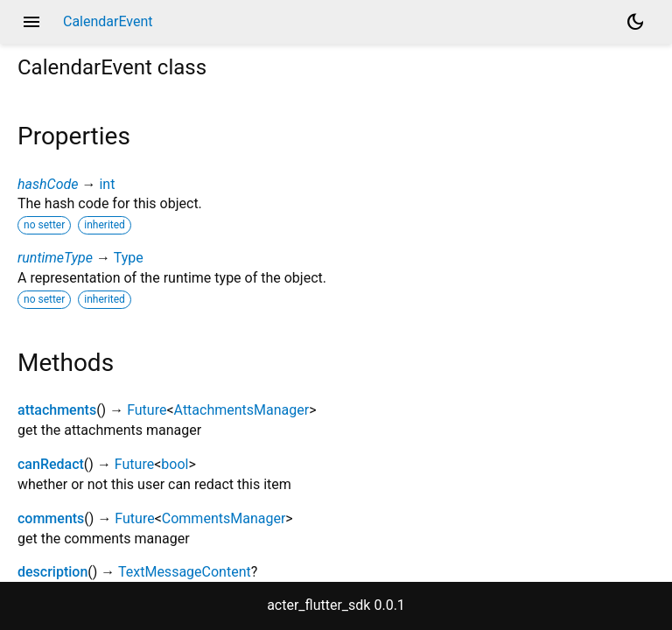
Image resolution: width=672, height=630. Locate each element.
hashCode (48, 184)
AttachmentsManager (242, 410)
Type (129, 258)
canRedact (51, 464)
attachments (57, 410)
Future (147, 410)
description (52, 572)
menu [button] (31, 22)
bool (175, 464)
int (107, 184)
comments (51, 518)
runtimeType (55, 258)
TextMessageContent (185, 572)
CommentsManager (224, 518)
